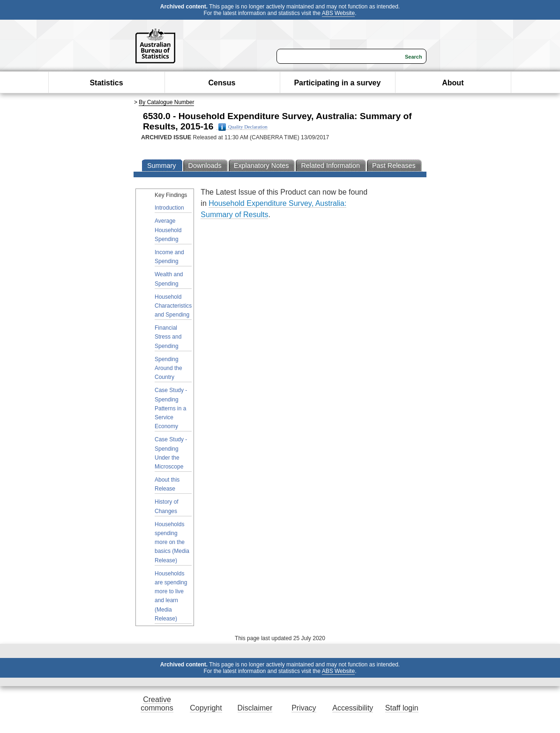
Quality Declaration (243, 127)
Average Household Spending (168, 230)
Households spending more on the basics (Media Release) (172, 542)
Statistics (106, 83)
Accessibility (353, 708)
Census (222, 83)
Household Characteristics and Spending (173, 306)
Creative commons (157, 704)
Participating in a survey (337, 83)
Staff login (402, 708)
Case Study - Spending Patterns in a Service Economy (171, 408)
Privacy (304, 708)
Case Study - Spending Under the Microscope (171, 453)
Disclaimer (255, 708)
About (453, 83)
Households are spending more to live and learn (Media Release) (171, 596)
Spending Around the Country (168, 368)
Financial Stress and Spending (168, 337)
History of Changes (167, 506)
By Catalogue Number (166, 102)
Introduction (169, 208)
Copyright (206, 708)
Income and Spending (169, 257)
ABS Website (338, 13)
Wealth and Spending (169, 279)
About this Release (167, 484)
